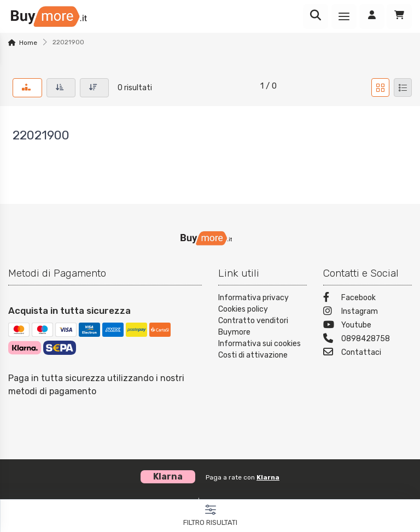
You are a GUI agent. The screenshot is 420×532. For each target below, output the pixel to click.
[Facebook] (367, 299)
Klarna (268, 477)
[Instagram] (367, 312)
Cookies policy (243, 309)
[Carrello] (399, 16)
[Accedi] (372, 16)
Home (28, 43)
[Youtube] (367, 326)
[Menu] (344, 16)
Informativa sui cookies (259, 344)
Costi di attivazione (253, 355)
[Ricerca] (316, 16)
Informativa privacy (253, 298)
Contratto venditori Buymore (253, 326)
